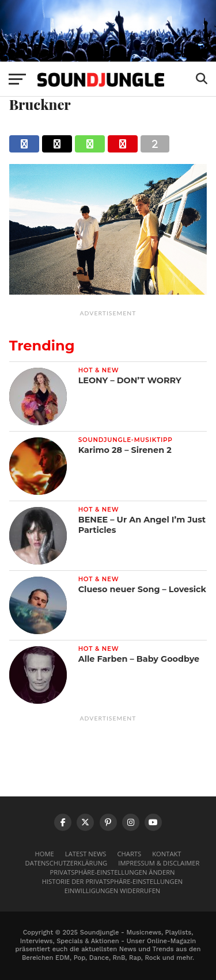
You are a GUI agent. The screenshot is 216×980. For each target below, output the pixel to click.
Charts (130, 854)
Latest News (86, 854)
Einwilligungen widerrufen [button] (113, 891)
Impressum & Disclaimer (159, 863)
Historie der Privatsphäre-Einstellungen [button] (113, 881)
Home (45, 854)
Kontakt (166, 854)
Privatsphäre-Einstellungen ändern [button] (113, 872)
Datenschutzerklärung (67, 863)
